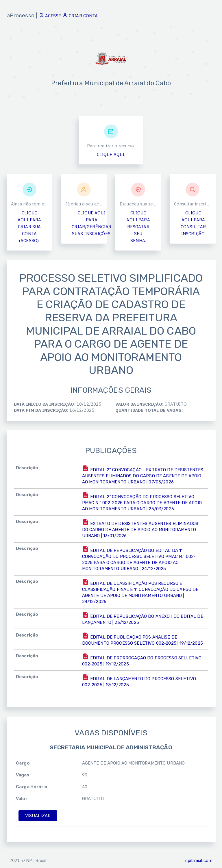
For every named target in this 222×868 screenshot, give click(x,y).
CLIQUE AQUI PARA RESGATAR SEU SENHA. (138, 228)
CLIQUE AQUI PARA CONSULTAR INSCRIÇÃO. (193, 224)
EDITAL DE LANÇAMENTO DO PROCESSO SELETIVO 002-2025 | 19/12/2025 (139, 681)
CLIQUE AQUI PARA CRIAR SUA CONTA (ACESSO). (29, 228)
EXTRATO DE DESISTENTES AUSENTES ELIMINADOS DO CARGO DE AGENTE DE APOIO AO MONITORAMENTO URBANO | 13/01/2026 (140, 529)
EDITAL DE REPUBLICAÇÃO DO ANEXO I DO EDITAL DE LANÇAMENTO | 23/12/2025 (143, 619)
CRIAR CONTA (80, 16)
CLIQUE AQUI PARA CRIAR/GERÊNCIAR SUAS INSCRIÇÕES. (91, 224)
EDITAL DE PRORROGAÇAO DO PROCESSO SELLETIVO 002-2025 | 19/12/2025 (142, 661)
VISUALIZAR (38, 817)
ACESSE (50, 16)
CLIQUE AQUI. (111, 155)
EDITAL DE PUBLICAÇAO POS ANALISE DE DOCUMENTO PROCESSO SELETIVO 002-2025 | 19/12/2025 (143, 640)
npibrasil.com (199, 860)
